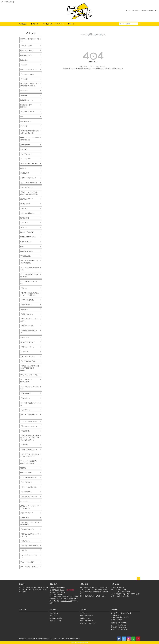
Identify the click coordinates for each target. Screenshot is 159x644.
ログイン (129, 11)
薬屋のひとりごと (26, 121)
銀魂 (22, 117)
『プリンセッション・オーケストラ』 (30, 320)
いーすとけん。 (25, 501)
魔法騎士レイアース (27, 199)
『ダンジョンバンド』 (27, 347)
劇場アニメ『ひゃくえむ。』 (30, 69)
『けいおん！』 (25, 398)
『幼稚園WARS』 (26, 393)
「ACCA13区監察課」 (27, 300)
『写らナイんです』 (27, 46)
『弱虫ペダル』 (25, 541)
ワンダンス (24, 227)
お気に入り (47, 24)
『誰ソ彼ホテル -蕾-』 (27, 326)
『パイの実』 (25, 79)
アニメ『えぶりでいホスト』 (30, 375)
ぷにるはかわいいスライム (29, 183)
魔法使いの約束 (25, 204)
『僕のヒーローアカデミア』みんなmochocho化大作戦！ (30, 193)
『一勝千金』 (25, 445)
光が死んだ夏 (25, 173)
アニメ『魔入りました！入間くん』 (30, 388)
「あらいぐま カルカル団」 (29, 487)
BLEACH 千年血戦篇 (27, 232)
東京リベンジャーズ (27, 513)
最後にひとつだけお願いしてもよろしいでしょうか (30, 132)
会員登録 (136, 11)
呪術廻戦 (23, 468)
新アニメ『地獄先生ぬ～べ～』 (29, 416)
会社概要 (114, 610)
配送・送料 (53, 584)
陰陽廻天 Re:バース (27, 100)
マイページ (60, 24)
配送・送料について (87, 616)
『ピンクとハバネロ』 (27, 74)
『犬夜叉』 (24, 288)
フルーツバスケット (27, 187)
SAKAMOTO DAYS (26, 251)
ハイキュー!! (24, 309)
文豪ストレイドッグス (27, 356)
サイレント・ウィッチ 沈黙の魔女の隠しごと (30, 139)
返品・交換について (87, 621)
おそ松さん (24, 95)
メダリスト (24, 208)
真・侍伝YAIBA (25, 145)
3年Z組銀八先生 (25, 256)
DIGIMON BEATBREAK (28, 237)
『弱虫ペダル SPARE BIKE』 (30, 546)
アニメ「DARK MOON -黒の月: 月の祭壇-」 (29, 262)
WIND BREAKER (26, 473)
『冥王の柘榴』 (25, 431)
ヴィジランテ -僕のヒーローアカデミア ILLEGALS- (29, 85)
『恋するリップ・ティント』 (30, 496)
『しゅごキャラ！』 (27, 410)
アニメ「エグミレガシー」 (29, 421)
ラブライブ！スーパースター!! (29, 556)
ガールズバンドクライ (27, 342)
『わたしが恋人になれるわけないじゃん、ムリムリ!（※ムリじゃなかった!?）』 (30, 438)
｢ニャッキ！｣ (25, 352)
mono (22, 246)
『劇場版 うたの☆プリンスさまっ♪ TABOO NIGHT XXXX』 (30, 368)
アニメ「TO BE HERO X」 (29, 477)
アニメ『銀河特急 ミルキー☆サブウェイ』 (30, 276)
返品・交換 (84, 584)
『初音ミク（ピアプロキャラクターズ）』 (30, 535)
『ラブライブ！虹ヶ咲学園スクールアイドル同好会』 (30, 294)
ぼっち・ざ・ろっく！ (27, 50)
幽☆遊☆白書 (25, 218)
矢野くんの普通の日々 (27, 213)
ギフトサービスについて (88, 623)
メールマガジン (154, 11)
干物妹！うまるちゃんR (28, 178)
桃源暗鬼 (23, 168)
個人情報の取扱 (64, 639)
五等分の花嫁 (25, 518)
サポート (84, 610)
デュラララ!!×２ (25, 159)
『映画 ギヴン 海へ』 (27, 314)
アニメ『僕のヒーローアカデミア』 (30, 269)
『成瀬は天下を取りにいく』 (30, 449)
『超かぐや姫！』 (26, 305)
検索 (139, 24)
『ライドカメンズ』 (27, 482)
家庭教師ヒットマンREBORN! (27, 106)
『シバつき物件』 (26, 492)
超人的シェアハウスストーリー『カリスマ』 (30, 507)
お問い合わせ (33, 639)
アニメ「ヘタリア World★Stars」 (26, 381)
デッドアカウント (26, 154)
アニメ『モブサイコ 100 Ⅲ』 (30, 567)
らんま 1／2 (24, 223)
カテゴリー (23, 610)
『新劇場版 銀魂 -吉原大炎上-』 (29, 332)
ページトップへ (138, 579)
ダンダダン (24, 149)
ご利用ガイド (144, 11)
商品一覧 (35, 24)
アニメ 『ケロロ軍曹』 (28, 562)
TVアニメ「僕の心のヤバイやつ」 (30, 40)
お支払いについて (86, 618)
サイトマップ (75, 639)
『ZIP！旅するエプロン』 (29, 361)
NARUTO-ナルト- (26, 242)
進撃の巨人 (24, 60)
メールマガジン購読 (56, 618)
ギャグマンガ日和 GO (27, 112)
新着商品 (22, 24)
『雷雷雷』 (24, 550)
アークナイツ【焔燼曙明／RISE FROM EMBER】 (29, 462)
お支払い (22, 584)
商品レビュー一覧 (55, 621)
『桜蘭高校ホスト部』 (27, 529)
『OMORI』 (24, 65)
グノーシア (24, 126)
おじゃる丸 (24, 91)
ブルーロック (25, 337)
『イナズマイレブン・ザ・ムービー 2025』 (30, 523)
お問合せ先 (115, 584)
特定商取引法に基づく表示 (48, 639)
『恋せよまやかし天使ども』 (30, 426)
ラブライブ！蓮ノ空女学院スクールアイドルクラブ (30, 455)
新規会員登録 (54, 613)
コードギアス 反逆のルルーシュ (30, 404)
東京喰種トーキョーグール (29, 164)
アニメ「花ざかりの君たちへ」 (29, 282)
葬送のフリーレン (26, 55)
